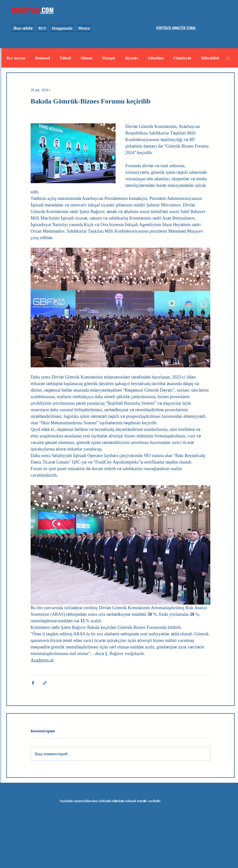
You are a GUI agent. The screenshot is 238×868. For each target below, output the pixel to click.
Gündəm (156, 58)
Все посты (16, 58)
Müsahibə (210, 58)
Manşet (109, 58)
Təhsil (65, 58)
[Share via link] (45, 683)
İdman (87, 58)
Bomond (42, 58)
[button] (228, 58)
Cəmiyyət (182, 58)
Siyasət (132, 58)
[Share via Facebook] (33, 683)
